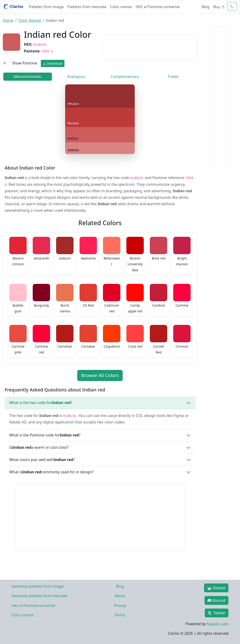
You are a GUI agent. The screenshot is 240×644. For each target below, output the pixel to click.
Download (53, 63)
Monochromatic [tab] (27, 77)
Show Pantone (25, 63)
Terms (120, 615)
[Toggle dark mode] (232, 6)
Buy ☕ (219, 7)
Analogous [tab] (76, 77)
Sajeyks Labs (218, 624)
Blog (205, 7)
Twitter (217, 613)
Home (8, 20)
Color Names (30, 20)
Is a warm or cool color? (39, 447)
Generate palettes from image (38, 586)
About (120, 596)
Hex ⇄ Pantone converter (34, 606)
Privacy (120, 606)
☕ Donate (216, 588)
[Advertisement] (150, 47)
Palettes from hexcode (87, 7)
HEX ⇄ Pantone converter (158, 7)
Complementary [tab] (125, 77)
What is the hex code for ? (41, 403)
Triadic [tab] (173, 77)
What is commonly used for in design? (51, 472)
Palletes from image (46, 7)
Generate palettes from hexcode (40, 596)
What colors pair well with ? (42, 460)
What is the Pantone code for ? (45, 435)
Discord (216, 600)
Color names (121, 7)
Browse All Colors (100, 375)
